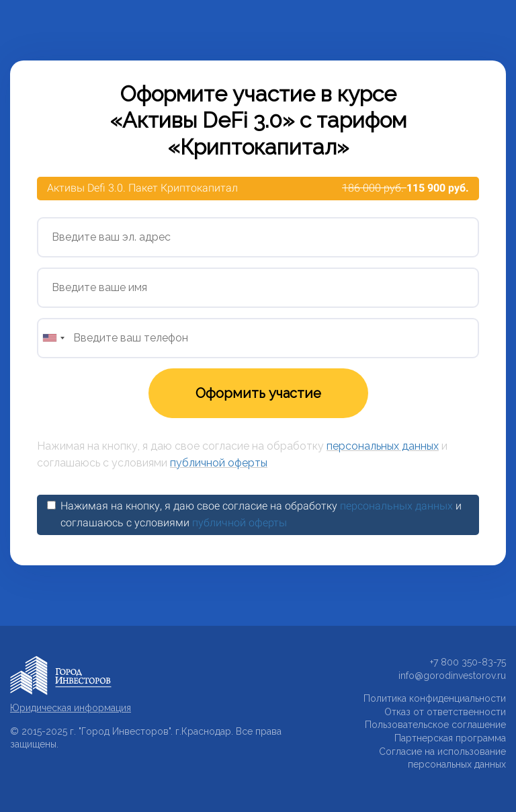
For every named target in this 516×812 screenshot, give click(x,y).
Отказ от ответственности (445, 712)
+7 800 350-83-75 (468, 662)
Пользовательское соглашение (435, 725)
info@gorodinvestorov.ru (452, 676)
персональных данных (383, 446)
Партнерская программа (450, 738)
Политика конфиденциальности (435, 698)
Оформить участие (258, 393)
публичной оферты (219, 463)
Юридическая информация (71, 708)
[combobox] (53, 338)
